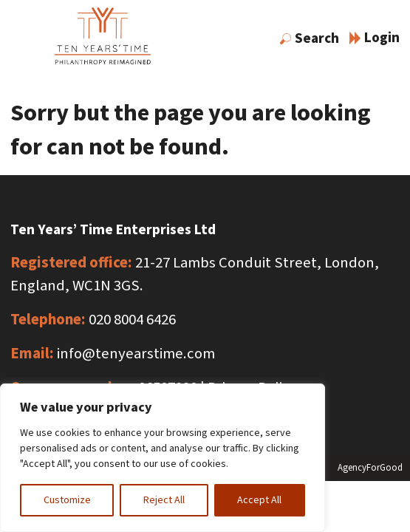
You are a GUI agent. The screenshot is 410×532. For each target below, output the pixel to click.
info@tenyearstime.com (136, 354)
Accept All (259, 500)
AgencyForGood (370, 468)
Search (310, 38)
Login (375, 38)
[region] (163, 458)
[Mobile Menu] (23, 41)
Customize (67, 500)
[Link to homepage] (103, 39)
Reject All (164, 500)
